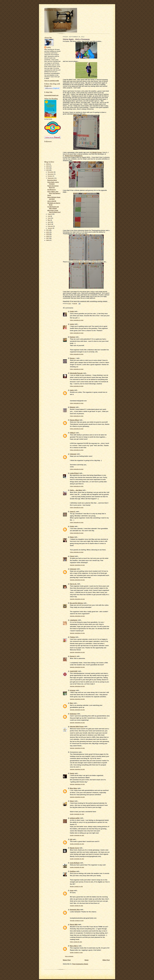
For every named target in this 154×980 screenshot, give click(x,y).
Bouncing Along (52, 180)
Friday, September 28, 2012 (77, 320)
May (49, 220)
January (50, 228)
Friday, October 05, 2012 (76, 942)
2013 (48, 168)
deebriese (73, 714)
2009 (48, 234)
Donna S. (73, 656)
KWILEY (73, 433)
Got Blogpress (52, 190)
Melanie (73, 407)
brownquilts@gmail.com (51, 95)
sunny (72, 324)
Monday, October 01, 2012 (76, 886)
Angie (72, 311)
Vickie (72, 526)
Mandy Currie (74, 848)
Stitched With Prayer (77, 727)
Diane (72, 537)
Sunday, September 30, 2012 (77, 814)
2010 (48, 232)
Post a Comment (69, 956)
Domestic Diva (75, 910)
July (49, 216)
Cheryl (72, 556)
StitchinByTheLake (76, 373)
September (51, 178)
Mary (72, 703)
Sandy (72, 773)
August (50, 214)
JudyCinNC (74, 671)
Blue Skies (74, 788)
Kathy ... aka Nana (76, 490)
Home (87, 960)
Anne (72, 890)
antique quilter (75, 818)
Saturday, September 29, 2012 (77, 565)
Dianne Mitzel (74, 420)
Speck (49, 195)
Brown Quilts (53, 10)
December (51, 172)
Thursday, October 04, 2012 (77, 921)
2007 (48, 238)
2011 (48, 230)
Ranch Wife (74, 924)
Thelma (72, 637)
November (51, 174)
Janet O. (73, 512)
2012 (48, 170)
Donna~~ (73, 358)
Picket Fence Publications (74, 156)
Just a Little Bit (52, 201)
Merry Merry (74, 946)
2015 (48, 164)
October (50, 176)
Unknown (73, 454)
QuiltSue (73, 871)
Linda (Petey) (74, 473)
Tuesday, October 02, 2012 (77, 906)
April (49, 222)
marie (72, 390)
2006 (48, 240)
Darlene (73, 337)
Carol (49, 47)
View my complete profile (52, 81)
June (49, 218)
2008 (48, 236)
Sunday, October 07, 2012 (76, 952)
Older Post (106, 960)
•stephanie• (74, 620)
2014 (48, 166)
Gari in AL (73, 584)
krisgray (73, 690)
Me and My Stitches (77, 603)
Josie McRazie (75, 863)
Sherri (72, 801)
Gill (71, 839)
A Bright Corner (96, 152)
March (50, 224)
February (50, 226)
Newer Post (67, 960)
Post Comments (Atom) (80, 964)
